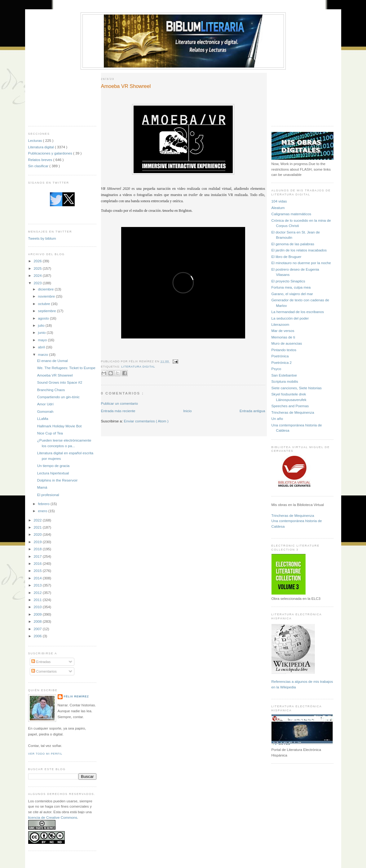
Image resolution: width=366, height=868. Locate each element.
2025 (38, 268)
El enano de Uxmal (53, 361)
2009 (38, 614)
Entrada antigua (252, 411)
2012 (38, 593)
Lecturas (36, 140)
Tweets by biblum (42, 238)
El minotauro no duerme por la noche (301, 263)
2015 (38, 571)
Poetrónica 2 (282, 362)
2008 (38, 621)
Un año (277, 419)
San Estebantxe (284, 375)
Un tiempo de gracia (53, 466)
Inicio (187, 411)
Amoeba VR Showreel (55, 375)
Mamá (42, 487)
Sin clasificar (39, 166)
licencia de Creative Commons (53, 817)
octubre (45, 304)
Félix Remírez (76, 696)
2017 (38, 556)
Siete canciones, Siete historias (297, 388)
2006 (38, 636)
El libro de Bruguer (287, 257)
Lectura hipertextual (53, 473)
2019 (38, 542)
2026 (38, 261)
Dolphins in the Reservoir (57, 480)
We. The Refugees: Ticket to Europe (66, 368)
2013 (38, 585)
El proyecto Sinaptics (288, 281)
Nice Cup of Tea (50, 433)
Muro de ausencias (287, 343)
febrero (44, 504)
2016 (38, 563)
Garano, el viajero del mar (292, 294)
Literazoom (280, 324)
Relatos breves (41, 160)
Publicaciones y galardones (51, 153)
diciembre (46, 289)
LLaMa (43, 419)
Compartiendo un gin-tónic (58, 397)
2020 (38, 534)
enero (43, 511)
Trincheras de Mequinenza (293, 412)
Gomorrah (45, 411)
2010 (38, 607)
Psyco (276, 369)
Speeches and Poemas (290, 406)
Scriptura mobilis (285, 381)
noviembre (47, 296)
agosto (44, 318)
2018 (38, 549)
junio (42, 332)
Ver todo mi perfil (45, 754)
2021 (38, 527)
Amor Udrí (45, 404)
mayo (43, 340)
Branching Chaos (51, 390)
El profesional (48, 495)
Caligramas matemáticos (291, 214)
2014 (38, 578)
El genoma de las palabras (293, 244)
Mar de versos (283, 331)
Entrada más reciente (118, 411)
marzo (44, 354)
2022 (38, 520)
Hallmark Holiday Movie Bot (60, 426)
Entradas (41, 662)
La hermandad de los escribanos (298, 312)
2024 (38, 275)
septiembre (48, 311)
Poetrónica (280, 356)
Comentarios (44, 671)
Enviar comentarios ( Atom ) (146, 421)
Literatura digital (42, 147)
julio (42, 325)
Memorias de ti (283, 337)
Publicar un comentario (120, 403)
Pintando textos (284, 350)
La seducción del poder (290, 318)
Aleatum (278, 208)
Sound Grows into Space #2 (60, 382)
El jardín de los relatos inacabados (299, 250)
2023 (38, 283)
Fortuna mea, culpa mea (291, 287)
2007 (38, 629)
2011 (38, 600)
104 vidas (279, 201)
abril (42, 347)
